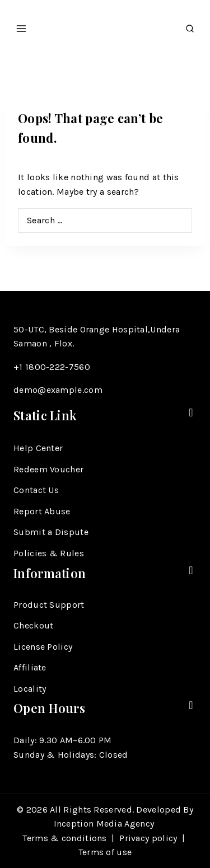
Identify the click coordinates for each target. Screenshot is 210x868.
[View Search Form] (190, 25)
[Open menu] (22, 25)
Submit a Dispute (51, 532)
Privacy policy (148, 838)
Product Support (49, 605)
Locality (30, 689)
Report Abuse (42, 511)
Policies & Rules (49, 553)
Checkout (33, 625)
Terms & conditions (64, 838)
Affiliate (30, 667)
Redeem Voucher (48, 469)
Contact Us (36, 490)
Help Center (38, 448)
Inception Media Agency (105, 824)
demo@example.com (58, 390)
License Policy (43, 647)
